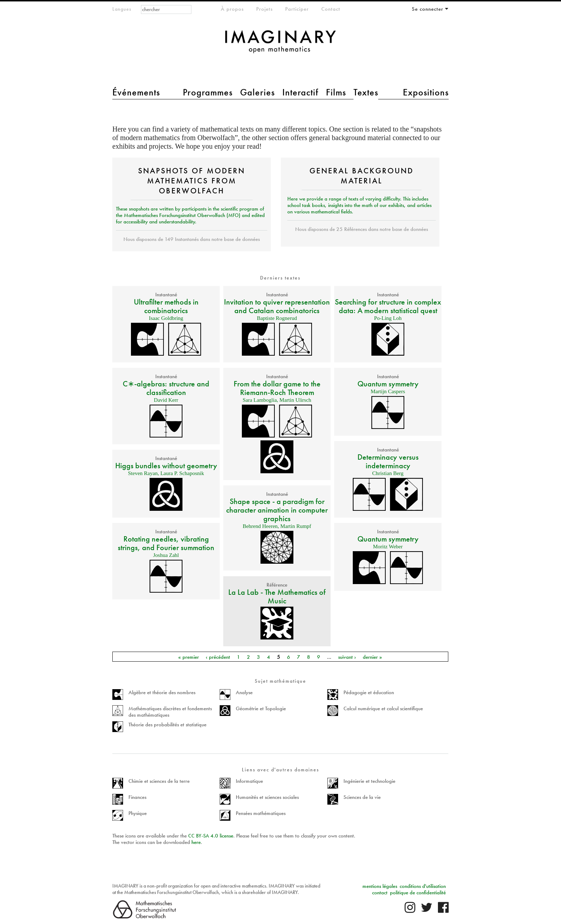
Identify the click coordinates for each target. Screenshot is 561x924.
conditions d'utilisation (423, 886)
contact (380, 893)
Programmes (208, 92)
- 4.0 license (211, 836)
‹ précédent (218, 657)
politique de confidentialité (418, 893)
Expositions (426, 92)
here (196, 842)
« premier (189, 657)
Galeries (257, 92)
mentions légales (380, 886)
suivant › (347, 657)
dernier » (372, 657)
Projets (264, 9)
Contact (331, 9)
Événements (136, 92)
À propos (232, 9)
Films (336, 92)
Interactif (300, 92)
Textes (366, 92)
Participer (297, 9)
